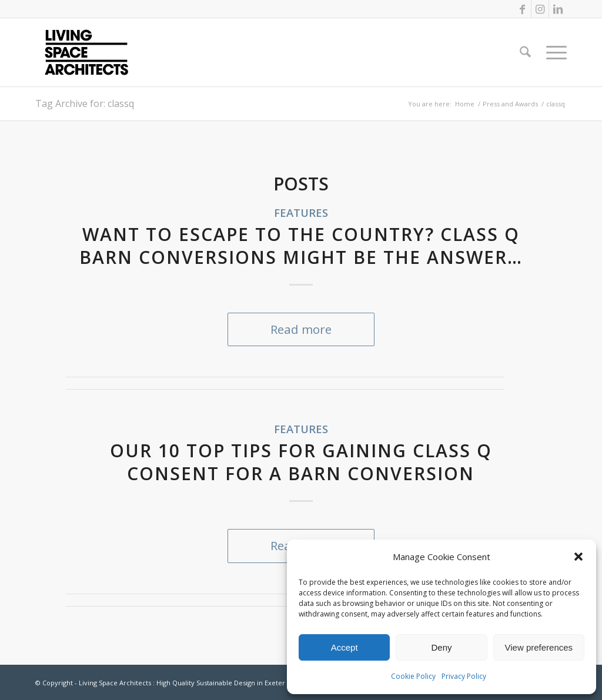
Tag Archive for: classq (85, 103)
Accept (345, 647)
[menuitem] (525, 52)
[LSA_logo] (86, 52)
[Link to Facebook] (522, 9)
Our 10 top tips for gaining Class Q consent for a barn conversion (301, 462)
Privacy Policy (464, 676)
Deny (441, 647)
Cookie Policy (413, 676)
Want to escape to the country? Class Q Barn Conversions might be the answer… (301, 246)
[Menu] (553, 52)
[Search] (525, 52)
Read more (301, 329)
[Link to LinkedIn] (558, 9)
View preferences (539, 647)
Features (301, 212)
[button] (578, 557)
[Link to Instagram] (540, 9)
